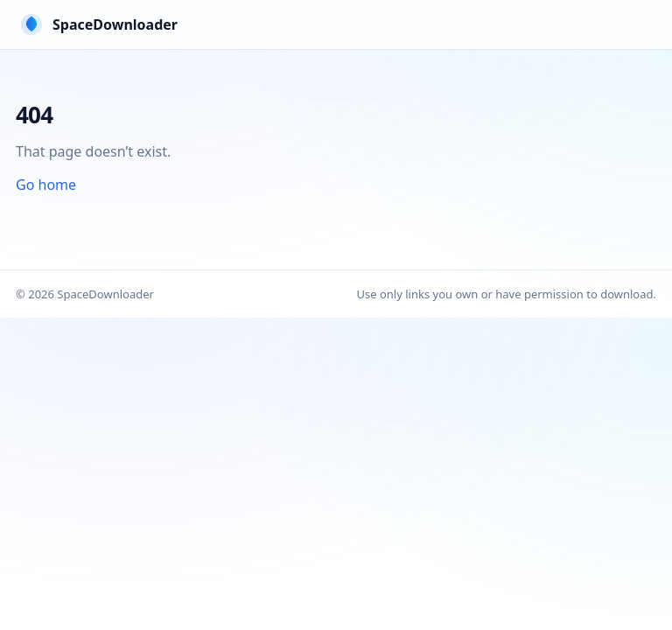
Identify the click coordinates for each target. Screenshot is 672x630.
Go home (46, 185)
